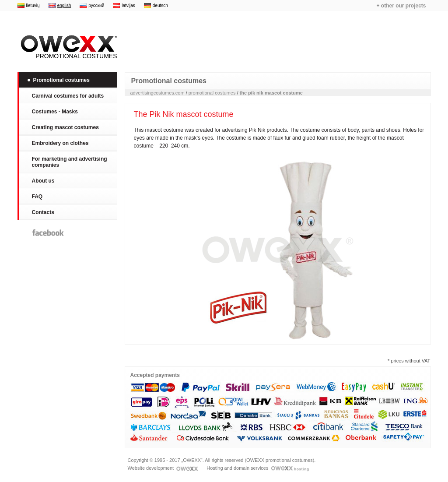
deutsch (160, 5)
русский (96, 5)
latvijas (128, 5)
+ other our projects (401, 6)
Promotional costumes (67, 47)
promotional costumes (212, 93)
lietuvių (33, 5)
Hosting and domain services (257, 468)
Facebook (48, 233)
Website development (163, 468)
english (64, 5)
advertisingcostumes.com (157, 93)
